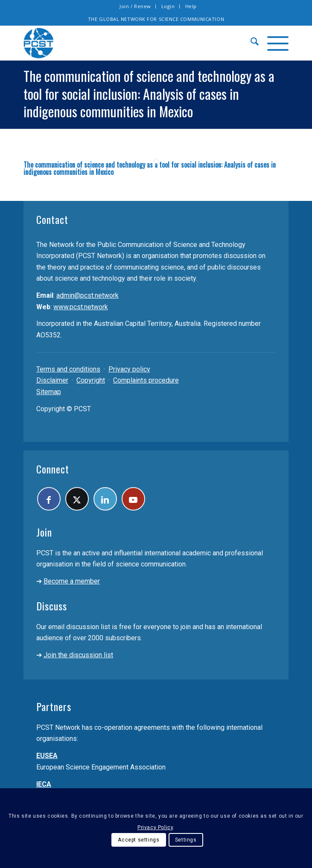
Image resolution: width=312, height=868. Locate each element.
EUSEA (47, 756)
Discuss (52, 606)
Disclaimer (52, 380)
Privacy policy (129, 369)
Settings (186, 840)
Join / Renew (135, 6)
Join (44, 532)
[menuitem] (136, 6)
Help (191, 6)
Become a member (72, 581)
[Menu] (274, 43)
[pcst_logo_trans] (130, 43)
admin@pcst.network (87, 295)
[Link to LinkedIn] (105, 499)
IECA (44, 784)
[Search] (250, 43)
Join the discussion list (78, 655)
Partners (54, 706)
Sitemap (49, 392)
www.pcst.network (81, 307)
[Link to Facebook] (49, 499)
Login (168, 6)
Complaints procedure (146, 380)
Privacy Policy (155, 827)
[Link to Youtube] (133, 499)
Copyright (91, 380)
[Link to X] (77, 499)
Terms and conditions (68, 369)
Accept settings (139, 840)
